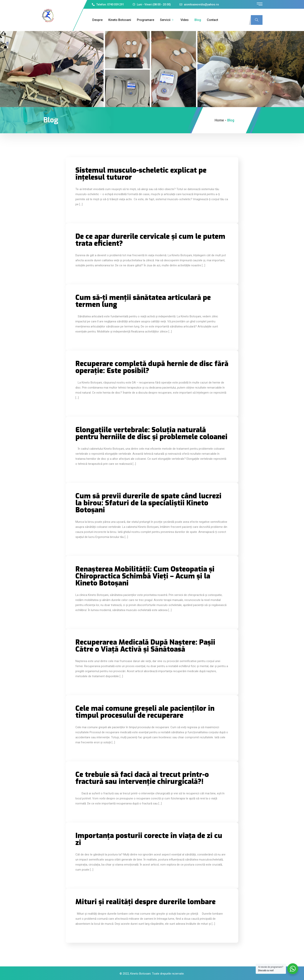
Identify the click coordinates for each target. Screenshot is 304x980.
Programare (145, 20)
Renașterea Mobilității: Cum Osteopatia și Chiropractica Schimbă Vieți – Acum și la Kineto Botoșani (145, 576)
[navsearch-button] (257, 20)
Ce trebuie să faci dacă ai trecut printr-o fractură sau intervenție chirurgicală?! (142, 778)
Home (219, 120)
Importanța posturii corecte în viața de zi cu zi (149, 839)
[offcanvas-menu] (260, 4)
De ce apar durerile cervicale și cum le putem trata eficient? (150, 240)
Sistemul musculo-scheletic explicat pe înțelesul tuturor (141, 174)
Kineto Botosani (119, 20)
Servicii (167, 20)
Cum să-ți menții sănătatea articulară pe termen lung (143, 301)
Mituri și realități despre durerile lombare (146, 902)
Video (184, 20)
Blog (197, 20)
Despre (97, 20)
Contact (212, 20)
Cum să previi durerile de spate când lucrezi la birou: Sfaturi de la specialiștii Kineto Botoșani (148, 503)
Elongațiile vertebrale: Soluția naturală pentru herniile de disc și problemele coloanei (151, 433)
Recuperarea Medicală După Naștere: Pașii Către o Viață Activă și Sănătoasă (145, 646)
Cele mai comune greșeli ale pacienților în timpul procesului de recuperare (145, 712)
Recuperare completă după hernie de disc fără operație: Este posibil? (152, 367)
